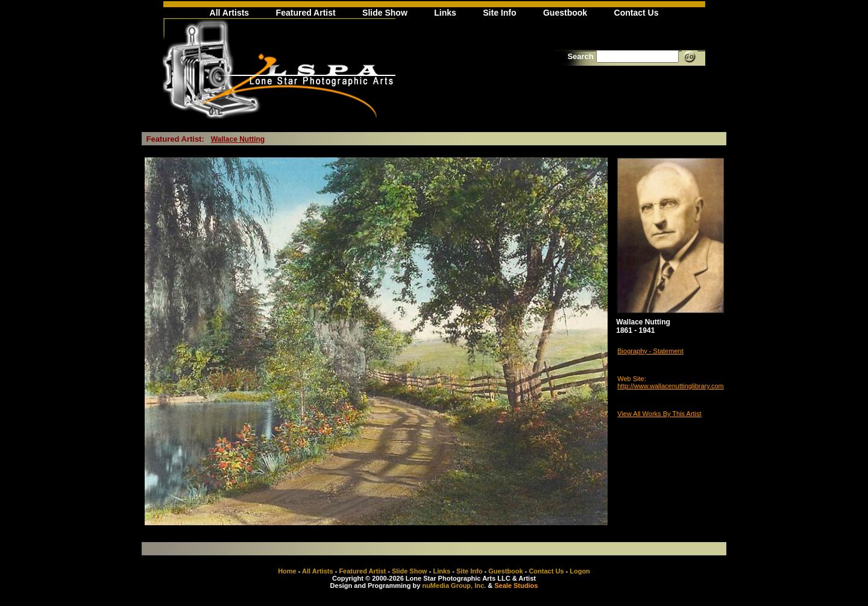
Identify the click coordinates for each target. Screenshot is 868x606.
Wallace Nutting (238, 139)
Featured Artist (306, 13)
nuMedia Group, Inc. (454, 585)
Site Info (499, 13)
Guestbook (565, 13)
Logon (580, 571)
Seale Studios (516, 585)
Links (445, 13)
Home (287, 571)
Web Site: (632, 379)
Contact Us (637, 13)
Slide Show (385, 13)
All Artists (230, 13)
